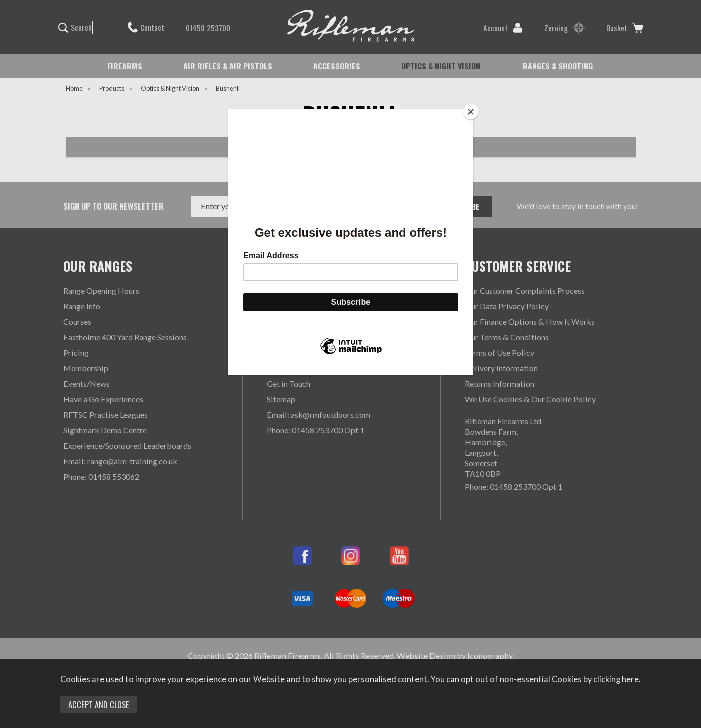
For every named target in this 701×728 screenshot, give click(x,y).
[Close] (471, 112)
